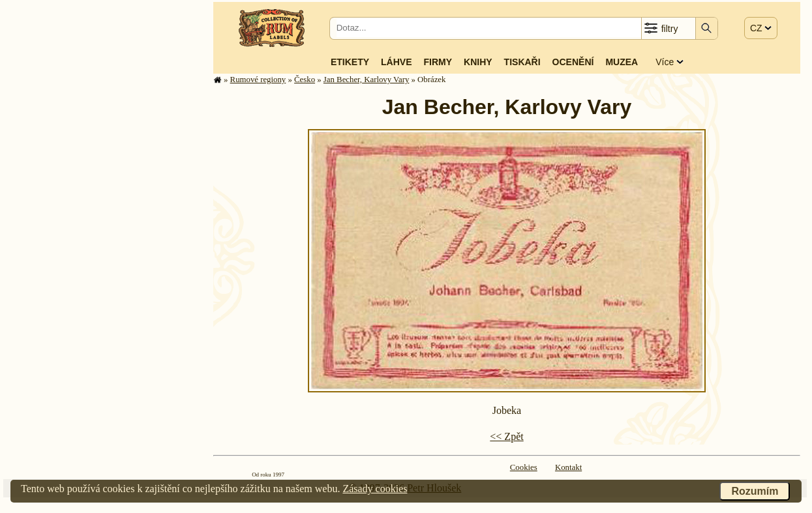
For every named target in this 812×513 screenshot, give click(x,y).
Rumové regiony (258, 80)
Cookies (524, 467)
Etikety (350, 62)
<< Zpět (506, 436)
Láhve (396, 62)
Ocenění (573, 62)
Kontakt (568, 467)
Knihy (478, 62)
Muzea (622, 62)
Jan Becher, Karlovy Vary (366, 80)
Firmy (438, 62)
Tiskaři (522, 62)
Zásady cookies (375, 489)
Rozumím (755, 491)
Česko (305, 80)
